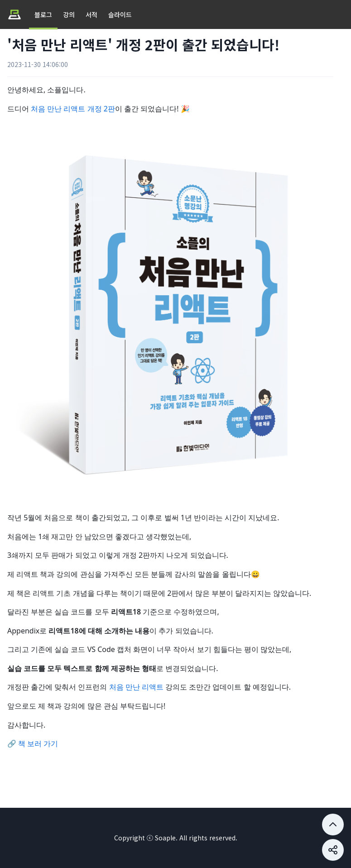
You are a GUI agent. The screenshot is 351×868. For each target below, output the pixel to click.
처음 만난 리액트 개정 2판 (73, 109)
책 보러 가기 (38, 743)
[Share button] (333, 825)
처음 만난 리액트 (136, 687)
